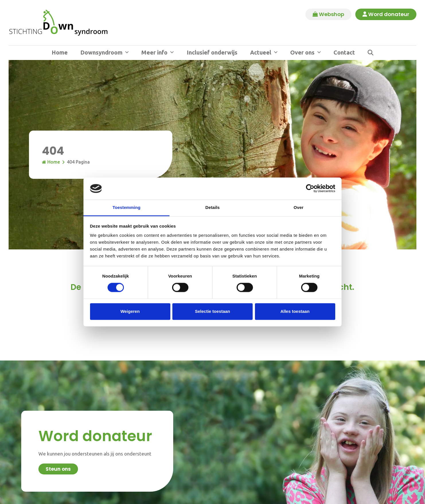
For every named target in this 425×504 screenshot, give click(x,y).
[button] (371, 53)
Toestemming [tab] (126, 207)
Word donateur (386, 14)
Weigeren (130, 311)
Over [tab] (299, 207)
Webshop (328, 14)
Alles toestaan (295, 311)
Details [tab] (212, 207)
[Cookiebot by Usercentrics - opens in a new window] (310, 189)
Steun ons (58, 469)
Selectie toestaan (213, 311)
